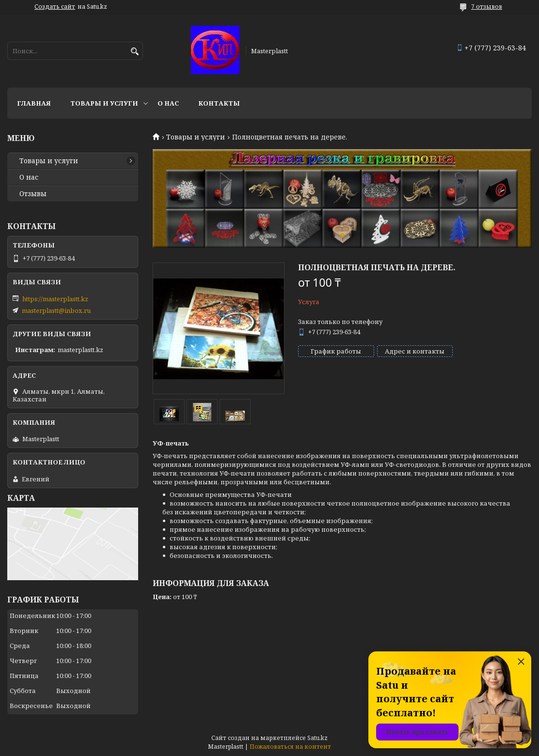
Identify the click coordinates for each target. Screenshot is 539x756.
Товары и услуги (104, 103)
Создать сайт (55, 7)
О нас (168, 103)
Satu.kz (317, 738)
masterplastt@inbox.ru (56, 310)
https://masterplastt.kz (55, 299)
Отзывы (33, 194)
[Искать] (135, 52)
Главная (34, 103)
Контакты (219, 103)
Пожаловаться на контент (290, 747)
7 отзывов (487, 7)
